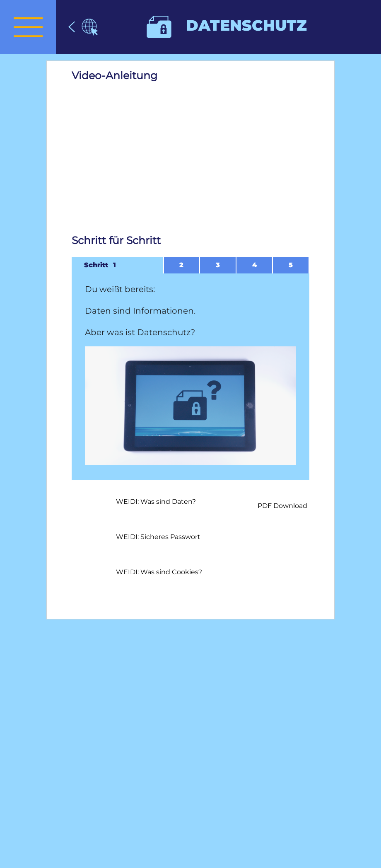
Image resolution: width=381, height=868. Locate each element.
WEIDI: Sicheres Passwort (158, 537)
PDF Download (282, 506)
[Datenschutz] (83, 27)
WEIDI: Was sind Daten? (156, 502)
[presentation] (28, 27)
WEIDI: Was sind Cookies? (159, 572)
